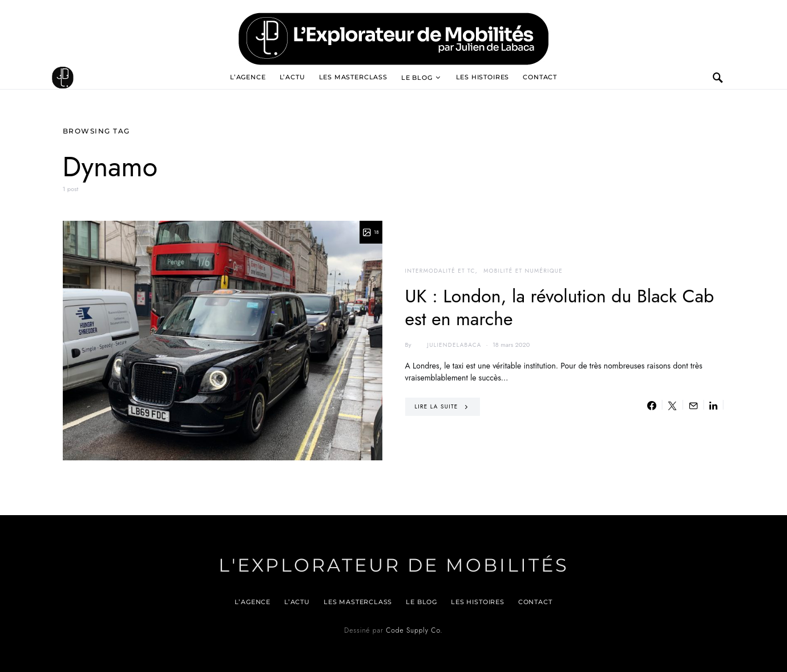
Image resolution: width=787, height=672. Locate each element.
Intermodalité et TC (440, 271)
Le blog (417, 78)
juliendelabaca (447, 345)
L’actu (292, 77)
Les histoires (483, 77)
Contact (540, 77)
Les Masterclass (353, 77)
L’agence (248, 77)
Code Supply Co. (414, 630)
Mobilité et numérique (523, 271)
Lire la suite (437, 406)
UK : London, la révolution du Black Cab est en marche (560, 307)
